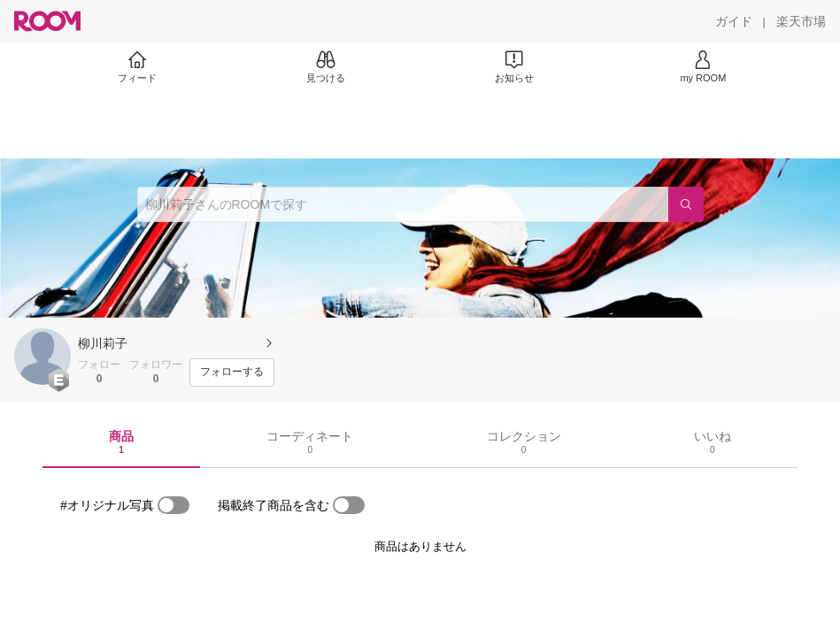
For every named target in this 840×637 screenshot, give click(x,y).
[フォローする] (232, 372)
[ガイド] (734, 21)
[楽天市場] (801, 21)
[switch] (173, 505)
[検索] (686, 204)
